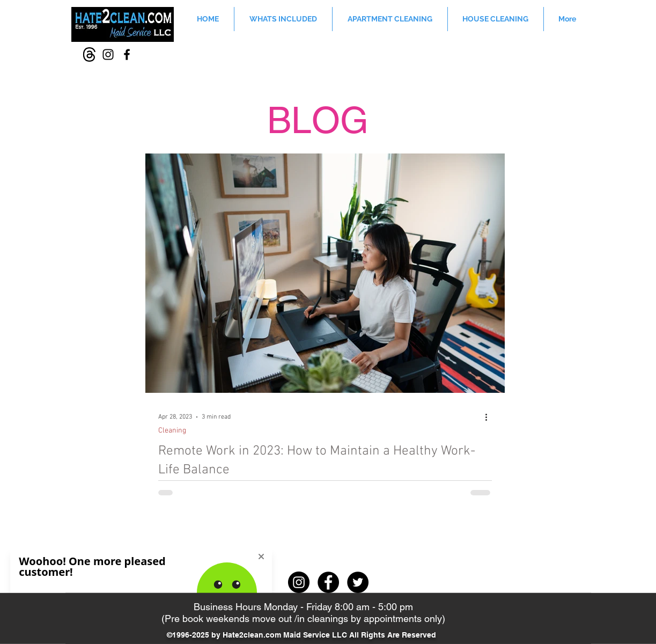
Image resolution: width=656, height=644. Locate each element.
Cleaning (172, 431)
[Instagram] (108, 54)
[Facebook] (127, 54)
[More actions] (490, 417)
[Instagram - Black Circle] (299, 582)
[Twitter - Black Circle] (358, 582)
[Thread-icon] (89, 54)
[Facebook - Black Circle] (328, 582)
